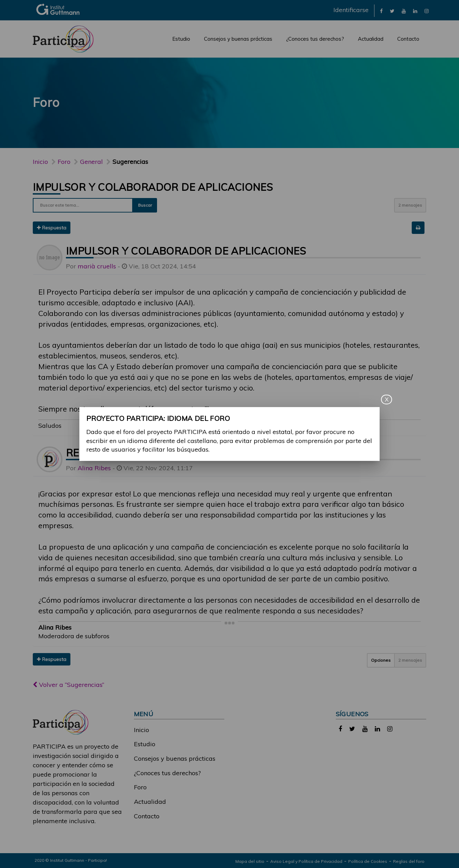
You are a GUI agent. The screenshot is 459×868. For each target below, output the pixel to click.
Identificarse (351, 10)
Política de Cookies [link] (368, 861)
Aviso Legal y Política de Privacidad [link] (306, 861)
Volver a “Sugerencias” (69, 685)
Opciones (381, 660)
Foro (140, 787)
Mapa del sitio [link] (250, 861)
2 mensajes (410, 205)
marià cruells (97, 266)
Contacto (408, 39)
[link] (381, 11)
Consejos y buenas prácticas (238, 39)
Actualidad (371, 39)
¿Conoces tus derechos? (315, 39)
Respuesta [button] (52, 228)
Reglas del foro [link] (409, 861)
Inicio (40, 162)
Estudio (181, 39)
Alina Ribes (94, 468)
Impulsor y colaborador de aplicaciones (153, 187)
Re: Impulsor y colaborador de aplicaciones (195, 453)
